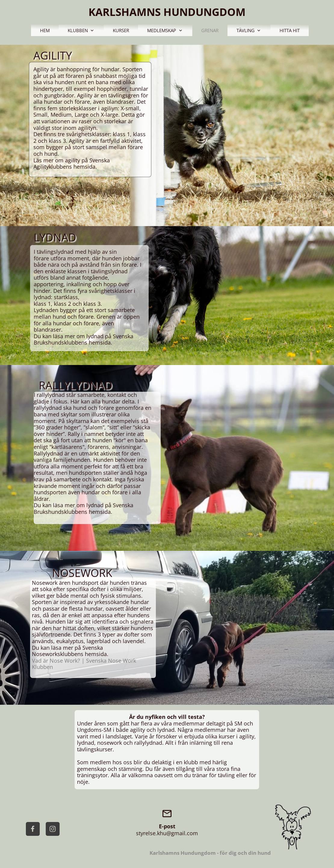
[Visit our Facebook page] (33, 829)
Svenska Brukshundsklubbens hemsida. (83, 339)
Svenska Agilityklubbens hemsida (72, 164)
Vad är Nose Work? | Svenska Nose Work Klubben (84, 664)
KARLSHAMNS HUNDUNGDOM (167, 12)
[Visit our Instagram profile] (53, 829)
